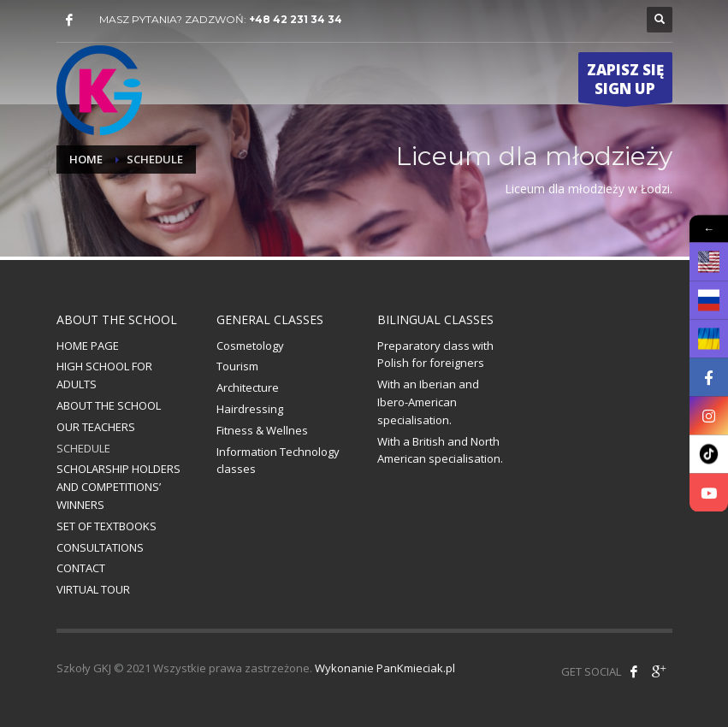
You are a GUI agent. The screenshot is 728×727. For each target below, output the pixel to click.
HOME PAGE (88, 346)
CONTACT (81, 568)
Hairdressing (250, 409)
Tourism (237, 366)
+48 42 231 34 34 (296, 19)
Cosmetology (250, 346)
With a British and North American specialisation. (440, 450)
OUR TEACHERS (96, 427)
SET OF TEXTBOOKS (107, 526)
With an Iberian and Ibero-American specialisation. (428, 402)
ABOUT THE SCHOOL (109, 405)
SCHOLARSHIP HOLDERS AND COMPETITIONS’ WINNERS (118, 487)
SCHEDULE (83, 448)
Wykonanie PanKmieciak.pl (385, 668)
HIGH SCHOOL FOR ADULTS (104, 375)
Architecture (248, 387)
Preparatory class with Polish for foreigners (435, 355)
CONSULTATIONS (100, 547)
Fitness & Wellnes (262, 430)
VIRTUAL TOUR (93, 589)
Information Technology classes (278, 461)
